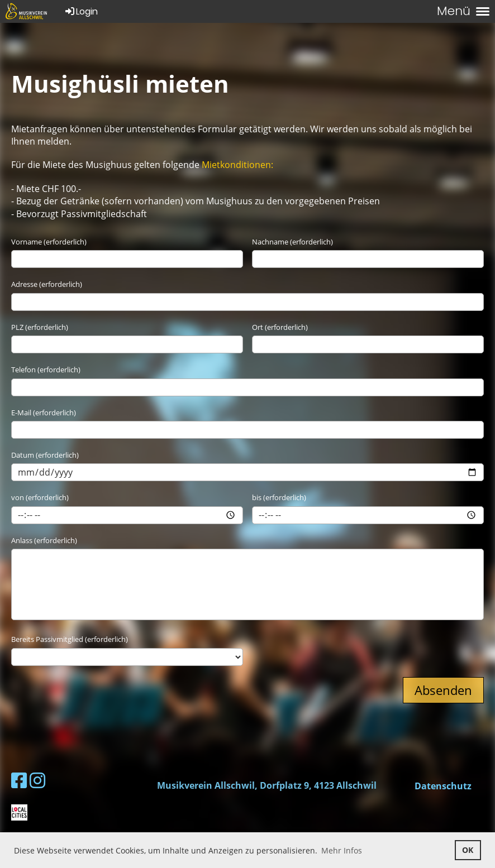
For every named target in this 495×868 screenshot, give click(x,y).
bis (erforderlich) (279, 497)
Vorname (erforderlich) (49, 242)
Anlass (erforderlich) (44, 540)
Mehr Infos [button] (342, 850)
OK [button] (468, 850)
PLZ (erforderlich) (40, 327)
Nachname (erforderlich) (292, 242)
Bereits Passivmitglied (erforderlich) (70, 639)
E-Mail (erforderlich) (44, 413)
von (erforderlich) (40, 497)
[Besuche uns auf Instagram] (37, 780)
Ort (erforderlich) (280, 327)
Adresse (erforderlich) (47, 284)
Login (81, 11)
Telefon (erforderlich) (46, 370)
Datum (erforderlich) (45, 455)
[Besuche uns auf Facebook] (19, 780)
